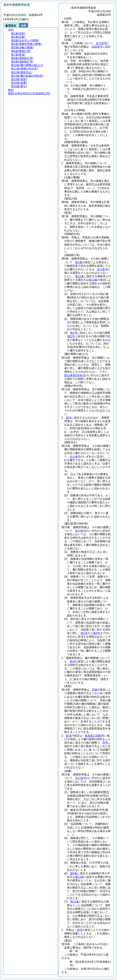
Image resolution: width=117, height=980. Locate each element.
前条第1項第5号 (95, 736)
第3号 (97, 633)
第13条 (93, 280)
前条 (95, 690)
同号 (105, 743)
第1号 (84, 633)
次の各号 (101, 43)
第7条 (79, 262)
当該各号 (97, 47)
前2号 (74, 333)
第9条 (74, 873)
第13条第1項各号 (75, 375)
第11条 (79, 877)
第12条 (79, 276)
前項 (69, 418)
